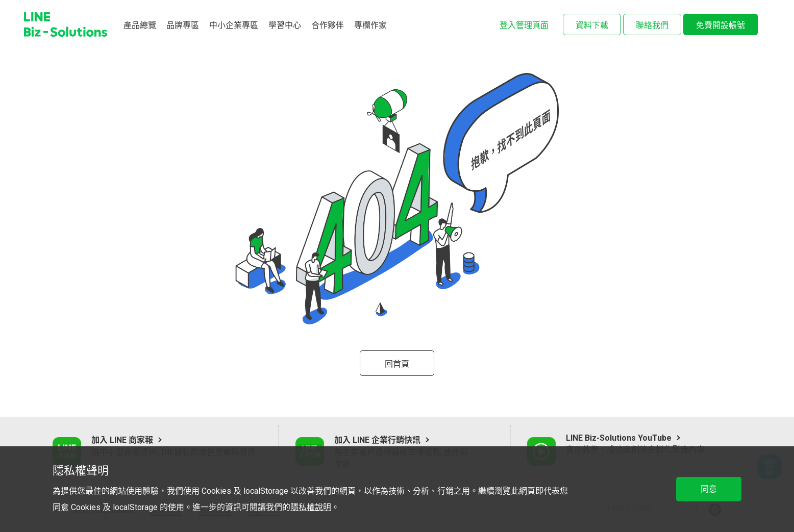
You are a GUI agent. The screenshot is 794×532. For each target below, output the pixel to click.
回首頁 (397, 364)
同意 (709, 489)
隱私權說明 (311, 507)
